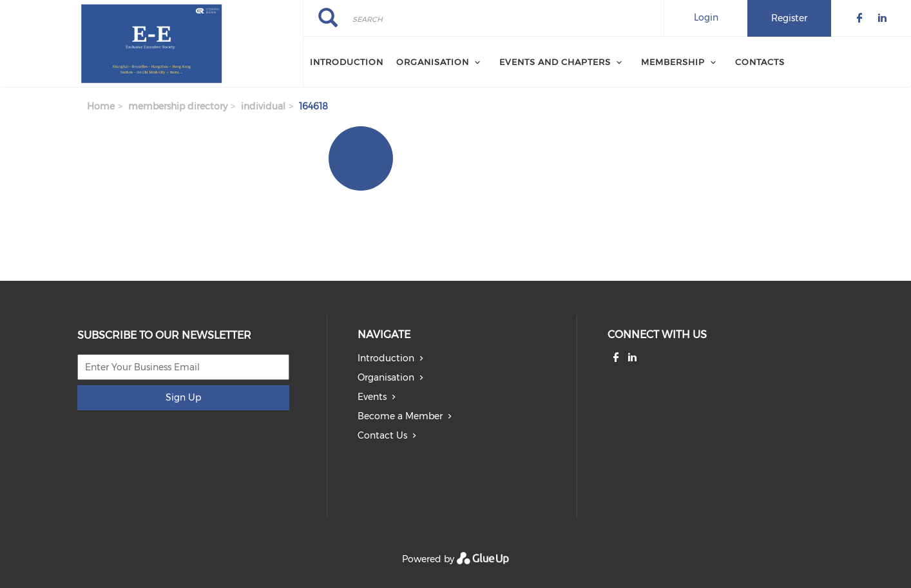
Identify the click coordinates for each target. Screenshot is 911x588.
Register (789, 18)
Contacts (760, 62)
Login (706, 17)
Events (372, 397)
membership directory (178, 106)
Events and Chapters (555, 62)
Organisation (433, 62)
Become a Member (400, 416)
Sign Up (183, 397)
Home (101, 106)
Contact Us (382, 435)
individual (263, 106)
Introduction (347, 62)
